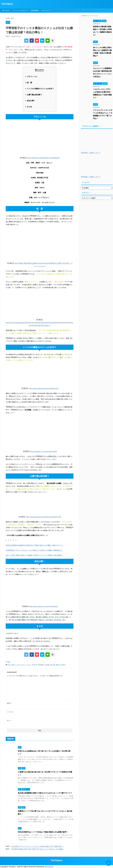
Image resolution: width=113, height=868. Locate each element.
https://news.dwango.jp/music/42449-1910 (44, 388)
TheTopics (7, 4)
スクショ (24, 665)
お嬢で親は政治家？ (35, 95)
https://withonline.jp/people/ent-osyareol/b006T (44, 158)
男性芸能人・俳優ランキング (91, 177)
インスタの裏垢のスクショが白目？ (40, 89)
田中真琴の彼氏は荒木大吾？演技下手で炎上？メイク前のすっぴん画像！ (38, 849)
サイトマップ (46, 10)
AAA (9, 665)
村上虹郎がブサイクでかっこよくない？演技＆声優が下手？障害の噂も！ (38, 846)
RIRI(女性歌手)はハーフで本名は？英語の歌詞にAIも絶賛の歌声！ (43, 832)
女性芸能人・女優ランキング (91, 153)
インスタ (17, 665)
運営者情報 (35, 10)
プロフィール (32, 77)
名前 (9, 703)
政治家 (47, 665)
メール (10, 712)
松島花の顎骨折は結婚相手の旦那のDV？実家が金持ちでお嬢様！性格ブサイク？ (35, 545)
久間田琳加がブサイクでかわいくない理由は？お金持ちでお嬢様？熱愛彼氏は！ (34, 550)
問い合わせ (6, 10)
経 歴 (29, 83)
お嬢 (12, 665)
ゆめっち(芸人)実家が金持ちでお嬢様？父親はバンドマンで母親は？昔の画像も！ (35, 555)
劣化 (33, 665)
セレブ (29, 665)
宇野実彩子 (41, 665)
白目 (52, 665)
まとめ (29, 107)
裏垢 (57, 665)
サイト (9, 721)
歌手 (9, 662)
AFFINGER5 (49, 867)
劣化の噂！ (31, 101)
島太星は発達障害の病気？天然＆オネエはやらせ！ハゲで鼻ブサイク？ (45, 793)
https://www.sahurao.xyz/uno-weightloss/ (44, 606)
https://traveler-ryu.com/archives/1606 (44, 451)
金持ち (64, 665)
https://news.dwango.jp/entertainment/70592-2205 (44, 517)
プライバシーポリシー (20, 10)
